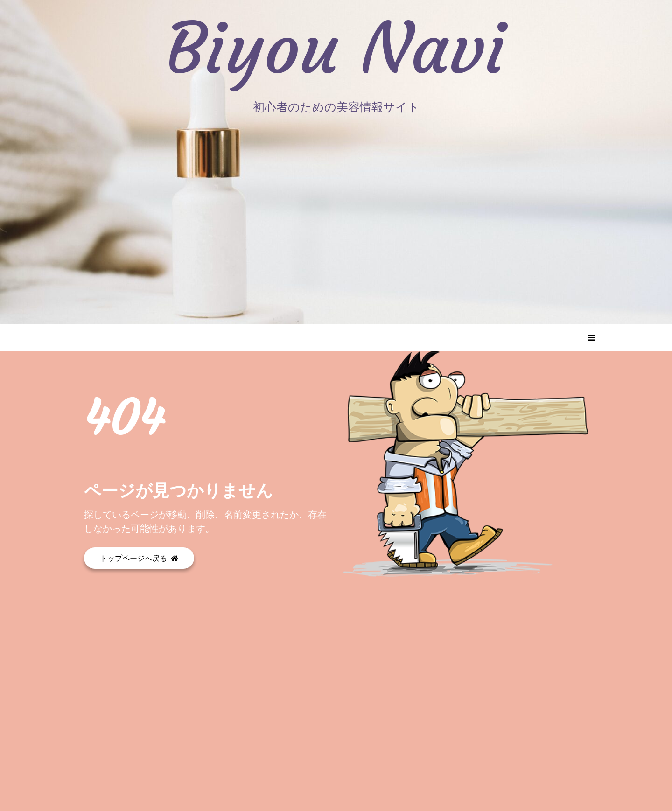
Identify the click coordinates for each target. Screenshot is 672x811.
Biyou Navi (336, 49)
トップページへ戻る (139, 558)
